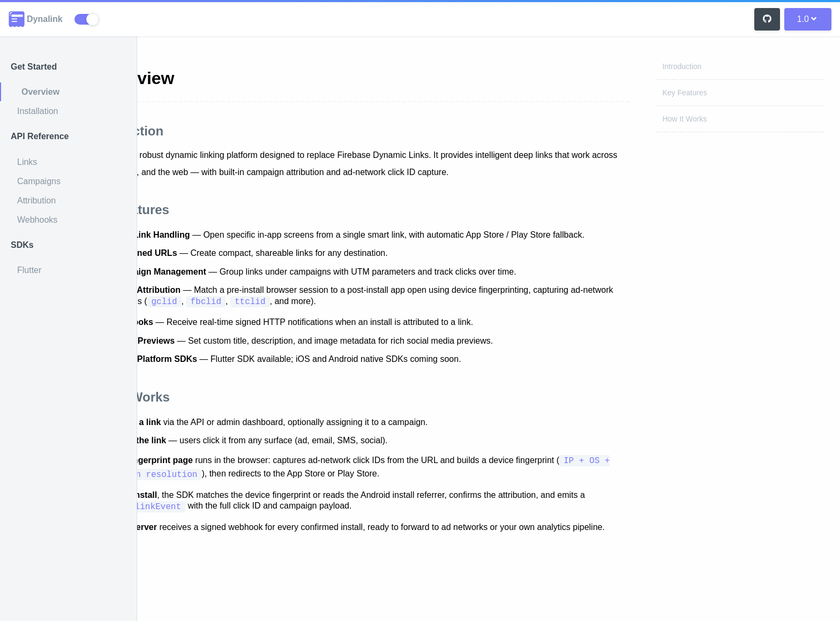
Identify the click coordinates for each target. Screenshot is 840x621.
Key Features (684, 93)
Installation (38, 111)
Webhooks (37, 220)
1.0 (807, 19)
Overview (40, 92)
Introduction (682, 66)
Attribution (36, 200)
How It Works (684, 119)
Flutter (29, 270)
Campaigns (39, 181)
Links (27, 162)
